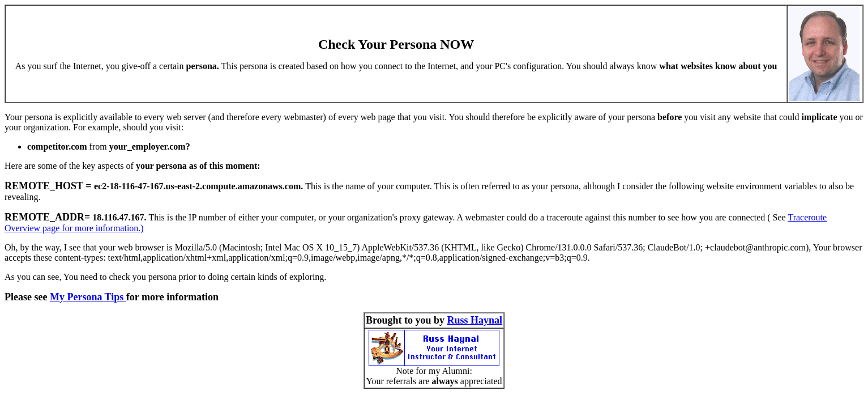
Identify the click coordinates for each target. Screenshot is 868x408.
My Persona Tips (88, 297)
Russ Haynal (475, 320)
